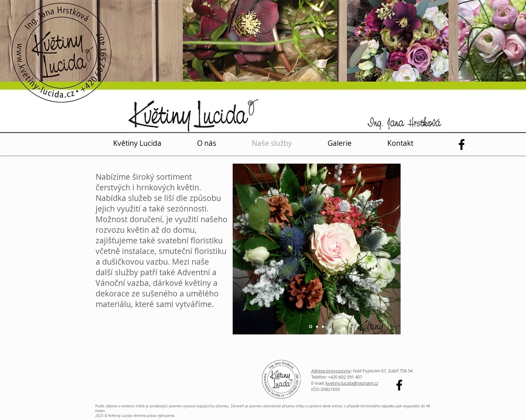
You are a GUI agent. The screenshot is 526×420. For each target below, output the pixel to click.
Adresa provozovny (331, 371)
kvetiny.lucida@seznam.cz (352, 383)
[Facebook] (462, 144)
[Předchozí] (239, 249)
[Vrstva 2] (317, 327)
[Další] (394, 249)
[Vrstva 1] (311, 327)
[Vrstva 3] (323, 327)
